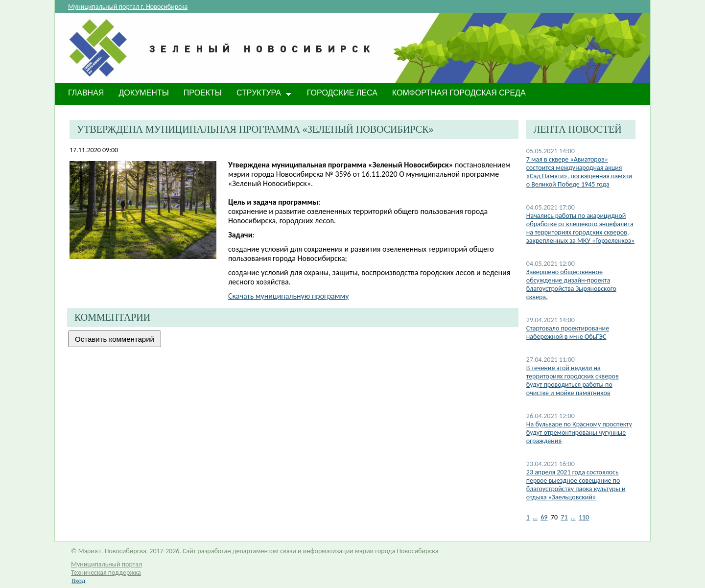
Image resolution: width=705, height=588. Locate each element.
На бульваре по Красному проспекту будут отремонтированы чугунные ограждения (579, 433)
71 (564, 517)
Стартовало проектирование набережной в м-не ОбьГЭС (568, 332)
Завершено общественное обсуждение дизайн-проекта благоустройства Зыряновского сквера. (571, 284)
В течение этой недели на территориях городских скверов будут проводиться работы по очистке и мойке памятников (573, 380)
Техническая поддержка (106, 573)
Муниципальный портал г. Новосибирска (128, 7)
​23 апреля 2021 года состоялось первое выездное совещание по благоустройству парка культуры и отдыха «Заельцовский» (576, 485)
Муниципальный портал (106, 564)
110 (584, 517)
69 (544, 517)
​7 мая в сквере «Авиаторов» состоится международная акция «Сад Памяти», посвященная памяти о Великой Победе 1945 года (579, 172)
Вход (78, 581)
